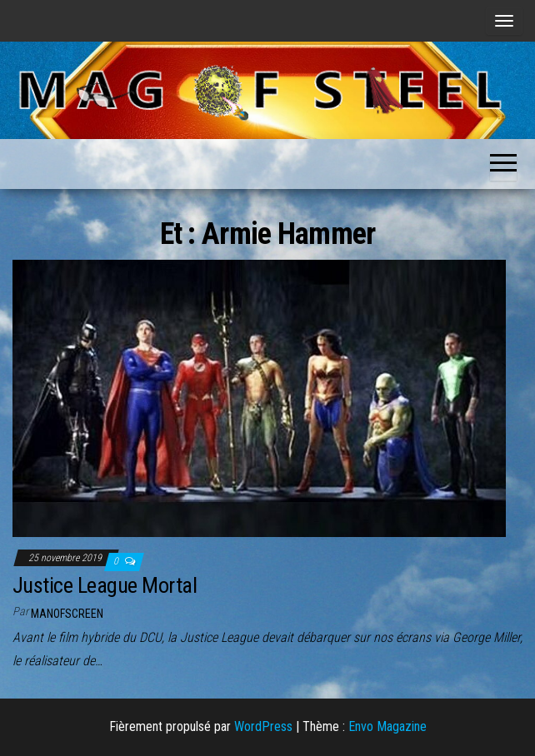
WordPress (263, 726)
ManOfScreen (67, 614)
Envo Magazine (387, 726)
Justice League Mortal (105, 585)
